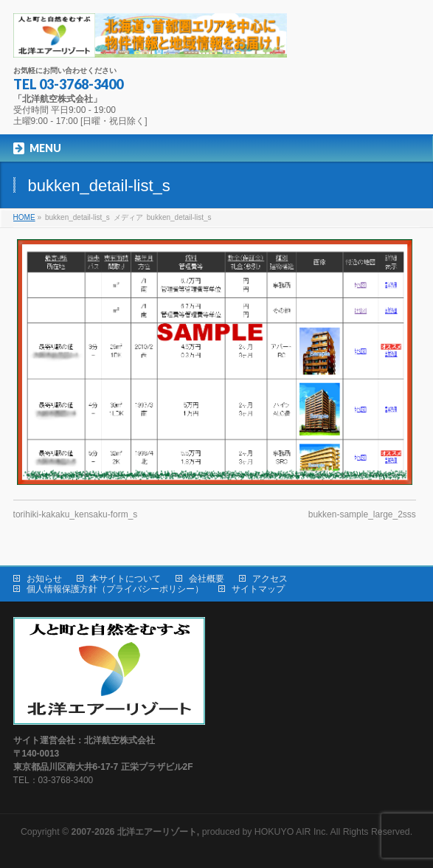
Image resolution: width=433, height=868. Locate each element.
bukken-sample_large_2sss (362, 514)
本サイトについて (125, 579)
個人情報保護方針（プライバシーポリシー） (115, 589)
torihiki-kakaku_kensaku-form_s (76, 514)
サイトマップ (258, 589)
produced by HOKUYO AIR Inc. (200, 832)
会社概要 (207, 579)
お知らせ (44, 579)
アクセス (270, 579)
